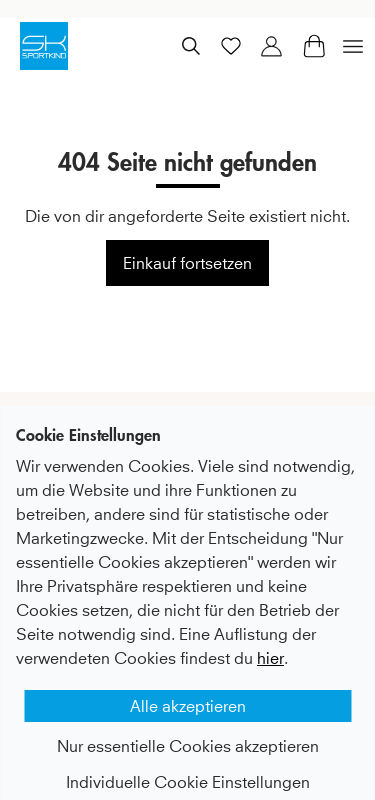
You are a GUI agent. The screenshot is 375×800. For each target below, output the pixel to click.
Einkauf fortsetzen (187, 263)
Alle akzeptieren (188, 688)
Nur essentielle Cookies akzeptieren (188, 728)
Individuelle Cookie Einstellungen (188, 764)
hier (270, 640)
